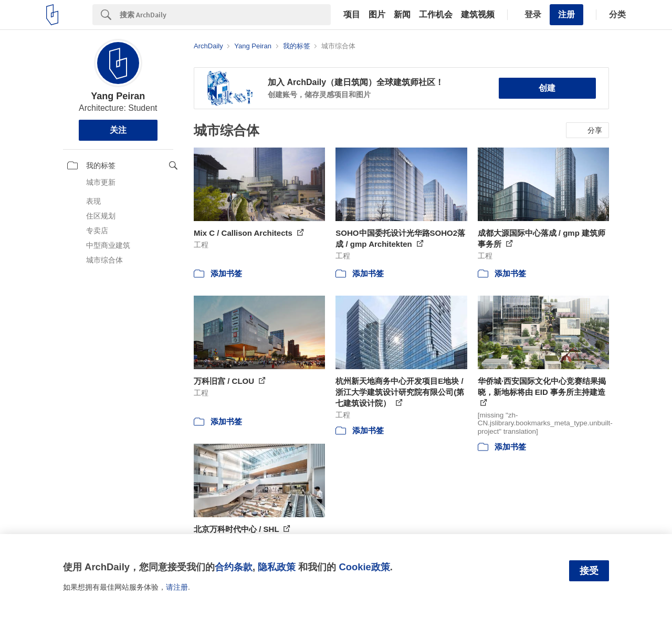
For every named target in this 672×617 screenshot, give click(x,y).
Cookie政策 (364, 567)
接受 (589, 571)
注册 (566, 14)
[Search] (225, 15)
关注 (118, 130)
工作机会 (436, 15)
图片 (377, 15)
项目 (352, 15)
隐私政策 (277, 567)
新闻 (402, 15)
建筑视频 (478, 15)
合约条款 (234, 567)
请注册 (177, 587)
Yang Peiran (118, 96)
